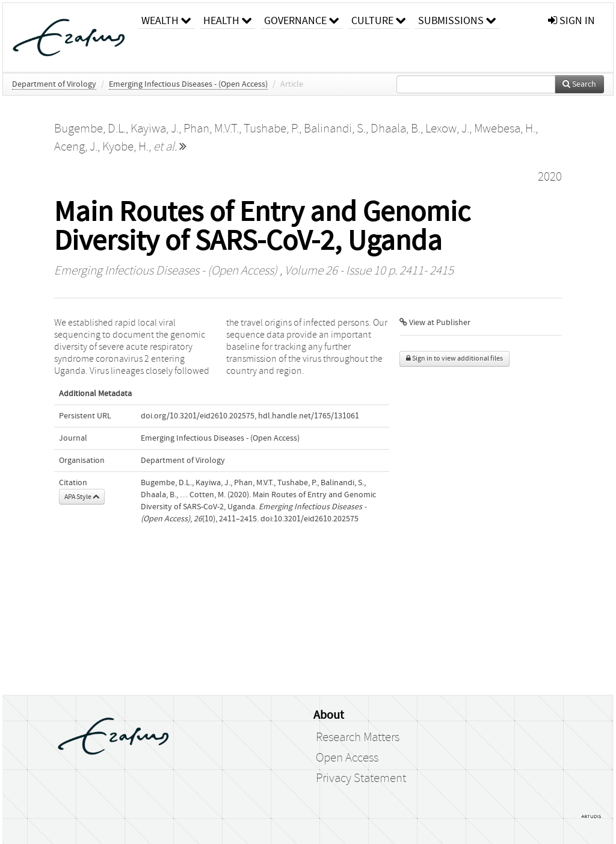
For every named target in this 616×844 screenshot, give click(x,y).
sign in (571, 21)
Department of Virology (54, 84)
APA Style (82, 497)
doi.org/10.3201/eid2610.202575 (198, 416)
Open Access (347, 758)
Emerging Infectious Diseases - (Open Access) (188, 84)
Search (579, 84)
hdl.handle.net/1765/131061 (309, 416)
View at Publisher (435, 323)
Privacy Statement (361, 778)
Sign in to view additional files (454, 358)
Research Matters (358, 737)
